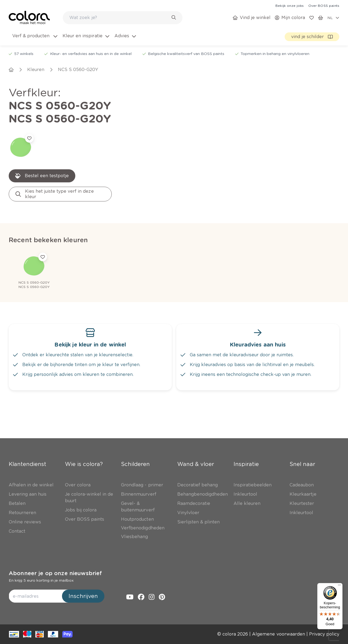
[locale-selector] (333, 18)
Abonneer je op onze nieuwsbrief (55, 573)
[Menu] (339, 586)
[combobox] (123, 18)
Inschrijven (83, 596)
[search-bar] (119, 18)
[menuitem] (34, 39)
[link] (290, 5)
